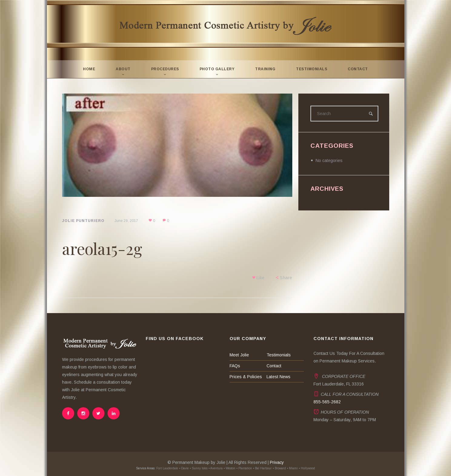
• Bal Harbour (262, 468)
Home (89, 69)
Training (265, 69)
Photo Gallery (217, 69)
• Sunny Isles (199, 468)
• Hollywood (307, 468)
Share (286, 278)
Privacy (277, 462)
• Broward (279, 468)
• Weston (229, 468)
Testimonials (312, 69)
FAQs (235, 366)
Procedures (165, 69)
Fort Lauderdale (167, 468)
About (123, 69)
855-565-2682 (327, 402)
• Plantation (244, 468)
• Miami (292, 468)
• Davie (184, 468)
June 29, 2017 (126, 221)
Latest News (279, 377)
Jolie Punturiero (83, 221)
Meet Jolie (239, 355)
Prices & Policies (246, 377)
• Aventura (216, 468)
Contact (358, 69)
